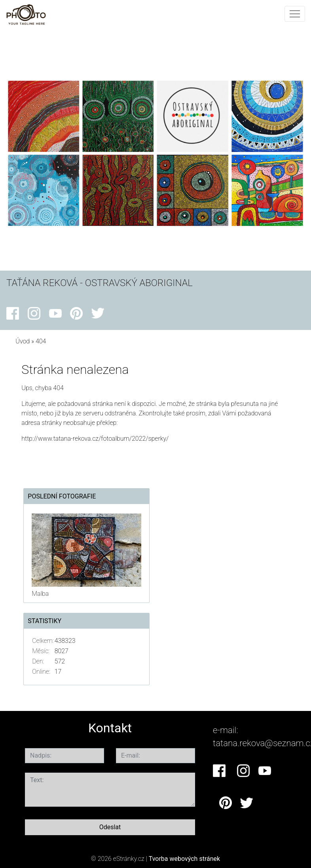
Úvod (23, 341)
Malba (40, 594)
